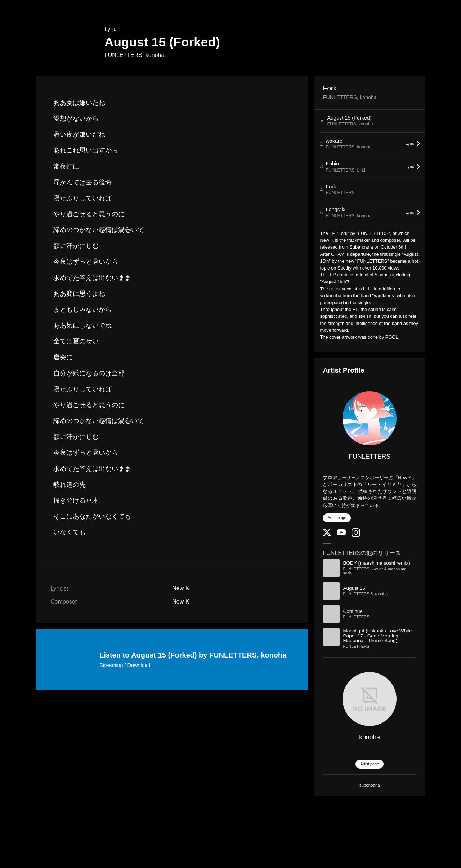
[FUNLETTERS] (370, 418)
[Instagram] (356, 535)
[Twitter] (327, 535)
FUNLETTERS (370, 457)
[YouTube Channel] (341, 534)
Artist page (337, 518)
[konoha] (370, 699)
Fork (330, 88)
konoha (370, 737)
